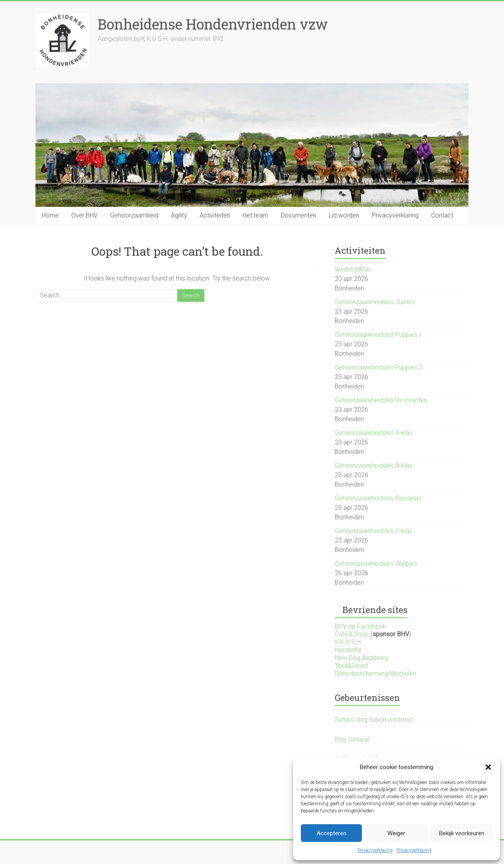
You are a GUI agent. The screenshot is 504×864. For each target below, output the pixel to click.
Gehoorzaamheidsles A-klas (373, 433)
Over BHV (84, 215)
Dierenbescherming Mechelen (375, 674)
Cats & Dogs (352, 634)
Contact (442, 215)
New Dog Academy (362, 658)
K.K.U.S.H (348, 642)
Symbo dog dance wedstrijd (374, 720)
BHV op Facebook (360, 626)
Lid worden (344, 215)
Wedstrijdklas (353, 269)
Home (50, 215)
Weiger (396, 833)
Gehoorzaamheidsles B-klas (373, 465)
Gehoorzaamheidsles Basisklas (378, 498)
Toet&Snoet (351, 666)
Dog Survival (352, 739)
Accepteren (332, 833)
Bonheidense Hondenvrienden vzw (213, 24)
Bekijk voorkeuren (462, 833)
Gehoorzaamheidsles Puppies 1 (379, 335)
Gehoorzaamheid (134, 215)
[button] (488, 767)
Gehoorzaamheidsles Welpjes (376, 564)
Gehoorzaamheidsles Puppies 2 (379, 367)
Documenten (298, 215)
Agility (179, 215)
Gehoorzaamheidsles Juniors (375, 302)
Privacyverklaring (375, 850)
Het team (255, 215)
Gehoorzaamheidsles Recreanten (381, 400)
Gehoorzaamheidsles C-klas (373, 531)
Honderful (348, 650)
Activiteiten (215, 215)
